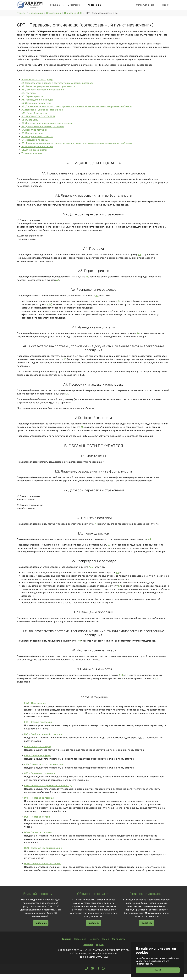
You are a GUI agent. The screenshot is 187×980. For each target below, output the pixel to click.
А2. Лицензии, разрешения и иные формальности (48, 92)
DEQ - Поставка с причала (38, 838)
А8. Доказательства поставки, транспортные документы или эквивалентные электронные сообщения (77, 112)
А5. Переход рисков (32, 102)
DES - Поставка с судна (37, 822)
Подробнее (41, 929)
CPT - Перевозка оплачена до (40, 779)
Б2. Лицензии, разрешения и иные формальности (48, 129)
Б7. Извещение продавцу (35, 145)
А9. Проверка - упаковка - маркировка (42, 115)
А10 (121, 681)
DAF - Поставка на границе (39, 803)
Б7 (109, 550)
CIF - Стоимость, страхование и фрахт (45, 770)
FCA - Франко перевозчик (38, 728)
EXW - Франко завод (35, 709)
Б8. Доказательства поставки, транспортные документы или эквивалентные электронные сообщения (77, 149)
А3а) (49, 310)
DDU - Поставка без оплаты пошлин (43, 854)
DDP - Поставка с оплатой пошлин (43, 869)
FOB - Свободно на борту (38, 752)
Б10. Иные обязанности (34, 155)
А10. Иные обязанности (34, 119)
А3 (139, 260)
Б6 (97, 301)
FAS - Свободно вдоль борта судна (43, 740)
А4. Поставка (29, 99)
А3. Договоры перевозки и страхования (43, 95)
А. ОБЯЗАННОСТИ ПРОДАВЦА (37, 85)
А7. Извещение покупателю (36, 109)
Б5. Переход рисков (32, 139)
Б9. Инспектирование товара (37, 152)
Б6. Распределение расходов (37, 142)
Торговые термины (32, 159)
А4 (58, 286)
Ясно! (158, 970)
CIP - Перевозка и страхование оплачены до (48, 791)
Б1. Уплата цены (30, 125)
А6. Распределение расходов (37, 105)
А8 (82, 433)
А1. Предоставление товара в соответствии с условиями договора (57, 89)
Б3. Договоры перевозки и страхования (43, 132)
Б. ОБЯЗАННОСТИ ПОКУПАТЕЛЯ (38, 122)
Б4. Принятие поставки (34, 135)
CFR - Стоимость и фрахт (38, 761)
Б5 (87, 282)
